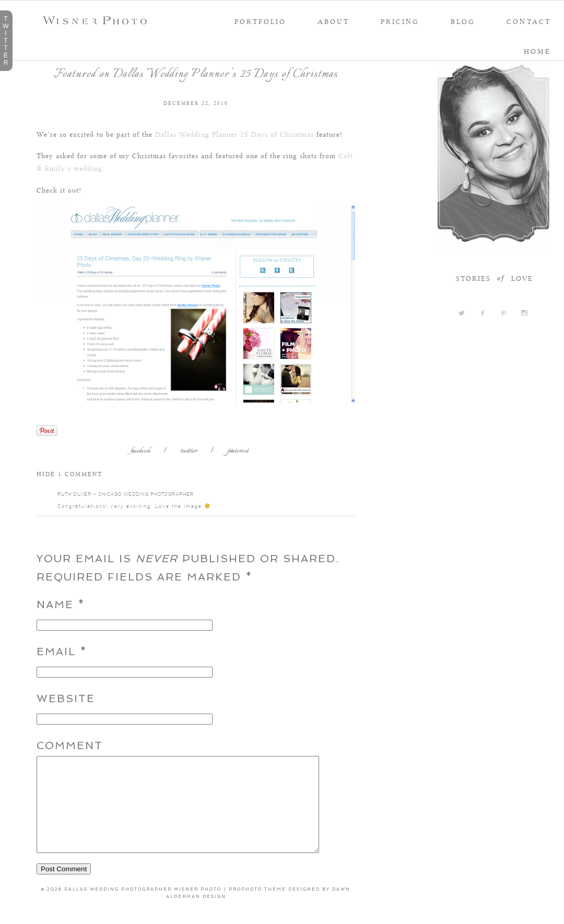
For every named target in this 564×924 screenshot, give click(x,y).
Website (66, 698)
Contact (529, 21)
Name (55, 605)
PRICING (400, 21)
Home (537, 51)
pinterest (238, 452)
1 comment (69, 473)
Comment (70, 745)
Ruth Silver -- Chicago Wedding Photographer (126, 494)
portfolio (260, 21)
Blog (463, 21)
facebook (140, 452)
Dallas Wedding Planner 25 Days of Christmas (234, 134)
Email (56, 651)
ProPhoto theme (257, 908)
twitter (189, 452)
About (333, 21)
